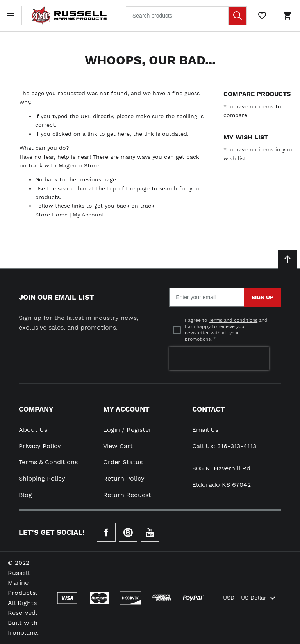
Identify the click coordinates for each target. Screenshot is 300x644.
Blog (25, 495)
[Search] (237, 16)
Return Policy (124, 478)
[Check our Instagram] (128, 532)
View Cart (118, 446)
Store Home (51, 215)
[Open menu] (12, 16)
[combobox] (186, 16)
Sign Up (262, 297)
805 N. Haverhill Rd (221, 468)
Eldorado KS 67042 (221, 485)
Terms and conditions (233, 320)
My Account (88, 215)
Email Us (205, 430)
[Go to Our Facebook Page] (106, 532)
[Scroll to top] (287, 259)
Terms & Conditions (48, 462)
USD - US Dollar (250, 598)
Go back (46, 179)
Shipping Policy (42, 478)
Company (36, 409)
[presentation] (219, 358)
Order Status (123, 462)
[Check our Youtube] (150, 532)
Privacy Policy (40, 446)
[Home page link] (69, 16)
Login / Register (127, 430)
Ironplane (22, 632)
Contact (209, 409)
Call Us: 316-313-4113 (224, 446)
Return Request (127, 495)
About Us (33, 430)
